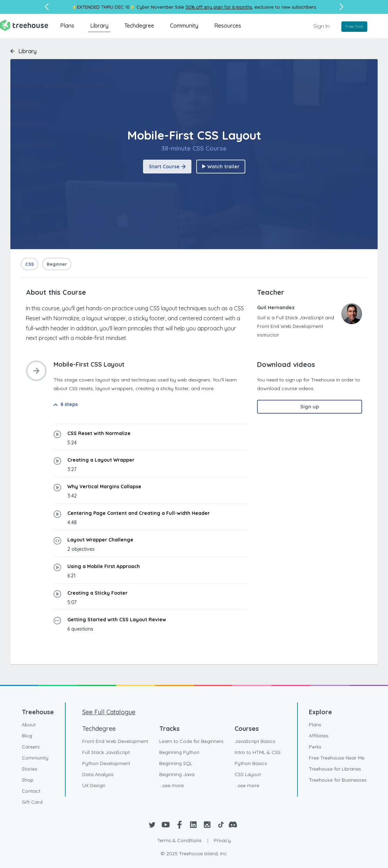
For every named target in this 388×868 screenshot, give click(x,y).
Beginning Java (177, 774)
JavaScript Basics (255, 741)
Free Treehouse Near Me (337, 758)
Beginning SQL (176, 763)
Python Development (106, 763)
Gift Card (32, 802)
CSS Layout (248, 774)
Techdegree (139, 26)
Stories (30, 769)
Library (99, 26)
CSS (30, 264)
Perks (315, 747)
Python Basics (251, 763)
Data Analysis (98, 774)
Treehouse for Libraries (335, 769)
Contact (31, 791)
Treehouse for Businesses (338, 780)
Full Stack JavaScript (106, 752)
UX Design (94, 785)
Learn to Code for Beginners (191, 741)
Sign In (321, 26)
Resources (228, 26)
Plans (67, 26)
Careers (31, 747)
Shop (28, 780)
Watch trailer (221, 167)
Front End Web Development (115, 741)
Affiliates (319, 736)
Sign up (310, 407)
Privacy (222, 840)
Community (184, 26)
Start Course (167, 167)
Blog (27, 736)
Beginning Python (179, 752)
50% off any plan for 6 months (219, 7)
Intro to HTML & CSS (258, 752)
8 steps (66, 404)
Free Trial (354, 26)
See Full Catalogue (109, 712)
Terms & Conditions (179, 840)
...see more (172, 785)
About (29, 725)
